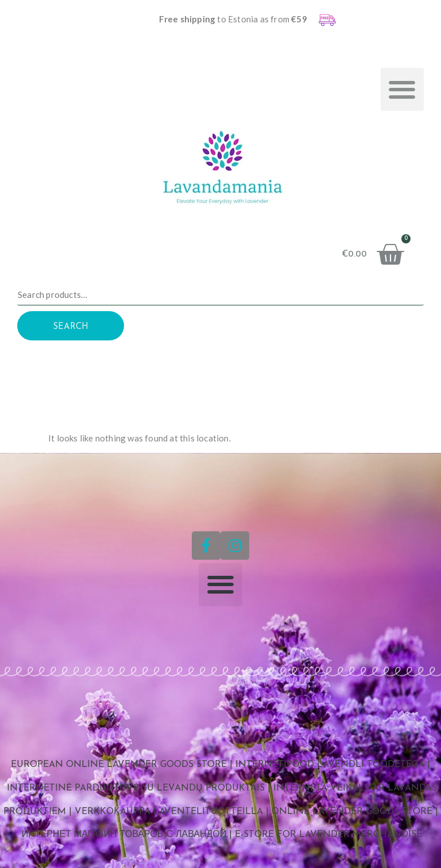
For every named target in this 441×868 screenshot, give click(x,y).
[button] (402, 89)
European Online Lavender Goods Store (119, 765)
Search (71, 327)
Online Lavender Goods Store (352, 812)
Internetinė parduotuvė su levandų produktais (136, 788)
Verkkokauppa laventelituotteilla (169, 812)
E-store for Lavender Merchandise (328, 835)
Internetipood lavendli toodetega (330, 765)
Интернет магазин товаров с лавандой (124, 835)
